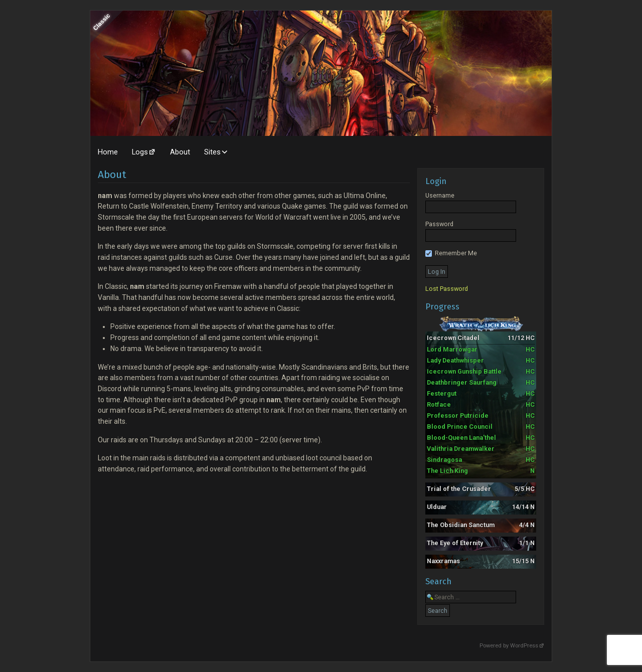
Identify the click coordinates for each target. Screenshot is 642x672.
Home (108, 152)
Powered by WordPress (509, 646)
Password (439, 224)
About (180, 152)
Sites (212, 152)
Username (440, 195)
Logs (140, 152)
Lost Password (447, 289)
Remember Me (451, 253)
